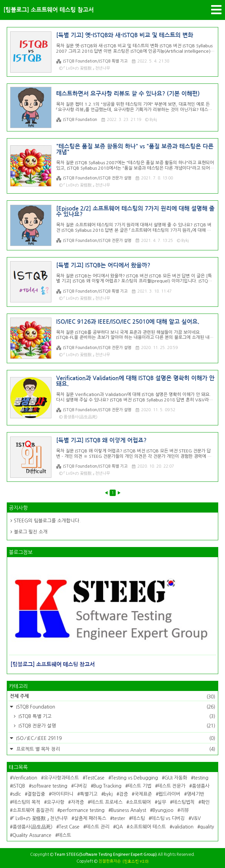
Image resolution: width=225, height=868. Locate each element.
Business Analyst (129, 810)
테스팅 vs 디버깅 (168, 818)
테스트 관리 (98, 827)
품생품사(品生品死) (32, 827)
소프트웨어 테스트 (148, 827)
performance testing (82, 810)
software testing (49, 786)
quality (207, 827)
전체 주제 (112, 697)
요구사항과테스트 (61, 778)
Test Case (69, 827)
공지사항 (18, 508)
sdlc (17, 794)
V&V (196, 818)
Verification (25, 778)
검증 (123, 794)
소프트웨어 (140, 802)
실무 (162, 802)
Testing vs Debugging (134, 778)
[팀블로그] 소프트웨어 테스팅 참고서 (49, 10)
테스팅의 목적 (26, 802)
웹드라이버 (169, 794)
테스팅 (138, 818)
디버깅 (80, 786)
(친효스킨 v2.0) (136, 861)
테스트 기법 (140, 786)
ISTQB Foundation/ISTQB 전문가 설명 (94, 178)
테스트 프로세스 (106, 802)
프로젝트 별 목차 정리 (115, 749)
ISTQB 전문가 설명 (116, 726)
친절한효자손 (110, 861)
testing (201, 778)
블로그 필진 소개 (31, 532)
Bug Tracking (107, 786)
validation (183, 827)
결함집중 (36, 794)
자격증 (77, 802)
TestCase (95, 778)
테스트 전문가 (172, 786)
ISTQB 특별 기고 (116, 716)
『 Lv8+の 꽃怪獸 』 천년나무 (40, 818)
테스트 (64, 835)
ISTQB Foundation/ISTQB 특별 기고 (92, 61)
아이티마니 (62, 794)
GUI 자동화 (176, 778)
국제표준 (143, 794)
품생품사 (201, 786)
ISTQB (19, 786)
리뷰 (184, 810)
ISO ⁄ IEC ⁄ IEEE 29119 (115, 738)
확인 (205, 802)
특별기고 (89, 794)
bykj (108, 794)
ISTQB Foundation (77, 120)
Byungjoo (163, 810)
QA (119, 827)
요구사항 (55, 802)
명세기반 (196, 794)
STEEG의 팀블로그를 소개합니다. (47, 521)
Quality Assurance (32, 835)
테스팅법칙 (184, 802)
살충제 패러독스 (90, 818)
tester (119, 818)
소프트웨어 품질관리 (33, 810)
